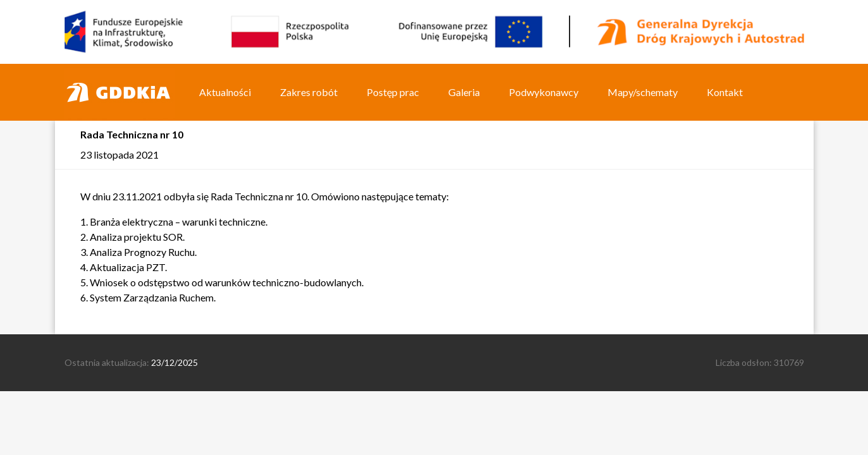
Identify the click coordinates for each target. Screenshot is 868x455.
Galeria (464, 92)
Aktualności (225, 92)
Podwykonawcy (544, 92)
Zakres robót (309, 92)
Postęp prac (393, 92)
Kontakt (725, 92)
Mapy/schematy (643, 92)
